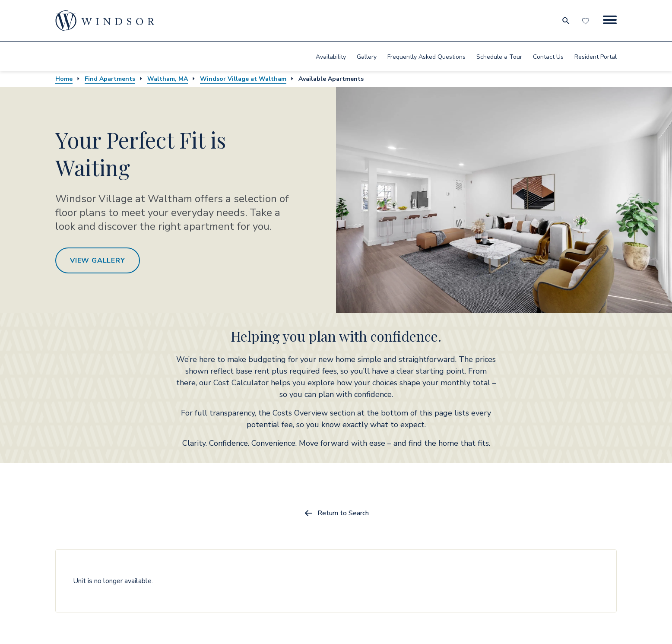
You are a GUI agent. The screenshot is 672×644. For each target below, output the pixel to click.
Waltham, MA (168, 79)
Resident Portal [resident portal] (596, 57)
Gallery (367, 57)
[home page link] (105, 21)
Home (64, 79)
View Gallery (98, 260)
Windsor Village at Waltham (243, 79)
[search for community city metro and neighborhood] (566, 21)
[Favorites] (586, 21)
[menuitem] (331, 57)
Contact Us (548, 57)
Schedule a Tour (499, 57)
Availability (331, 57)
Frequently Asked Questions (426, 57)
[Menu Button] (610, 21)
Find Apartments (110, 79)
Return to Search (336, 513)
